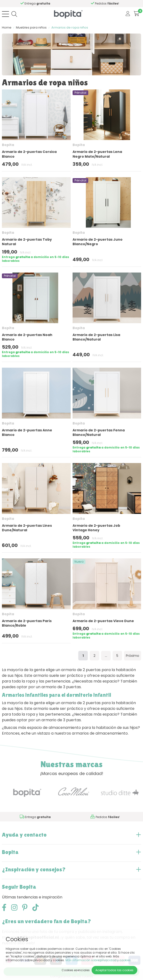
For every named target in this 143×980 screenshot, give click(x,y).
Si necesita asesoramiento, (50, 3)
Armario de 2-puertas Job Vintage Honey (96, 528)
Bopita (8, 145)
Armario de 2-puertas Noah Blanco (27, 337)
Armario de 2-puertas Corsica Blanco (29, 154)
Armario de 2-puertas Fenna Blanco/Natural (99, 432)
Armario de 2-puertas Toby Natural (27, 242)
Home (7, 27)
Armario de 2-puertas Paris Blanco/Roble (27, 623)
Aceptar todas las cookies (114, 970)
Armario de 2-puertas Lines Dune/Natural (27, 528)
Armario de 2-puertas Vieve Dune (103, 621)
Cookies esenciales (76, 970)
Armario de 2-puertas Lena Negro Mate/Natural (97, 154)
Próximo (133, 656)
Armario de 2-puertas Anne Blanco (27, 432)
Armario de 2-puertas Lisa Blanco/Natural (96, 337)
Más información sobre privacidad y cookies (98, 960)
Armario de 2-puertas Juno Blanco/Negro (98, 242)
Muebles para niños (31, 27)
